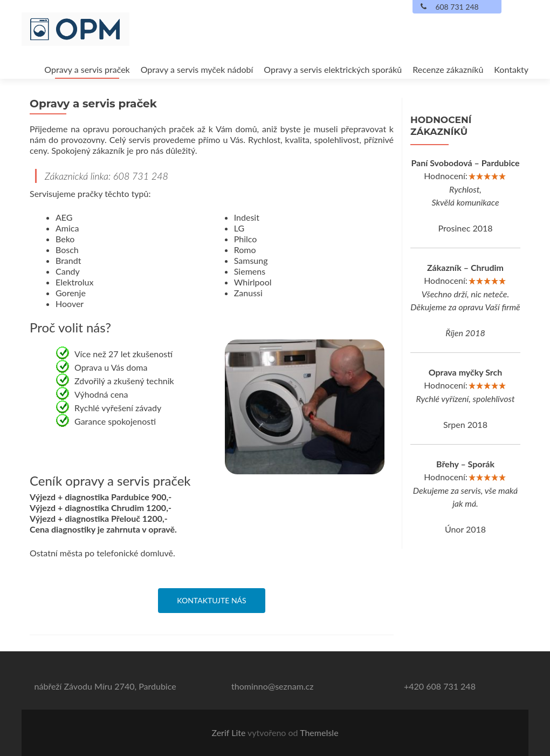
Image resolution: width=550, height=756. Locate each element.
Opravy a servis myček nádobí (197, 69)
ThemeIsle (319, 733)
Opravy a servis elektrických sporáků (333, 69)
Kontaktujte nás (211, 600)
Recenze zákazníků (448, 69)
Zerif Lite (229, 733)
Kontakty (511, 69)
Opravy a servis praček (87, 69)
